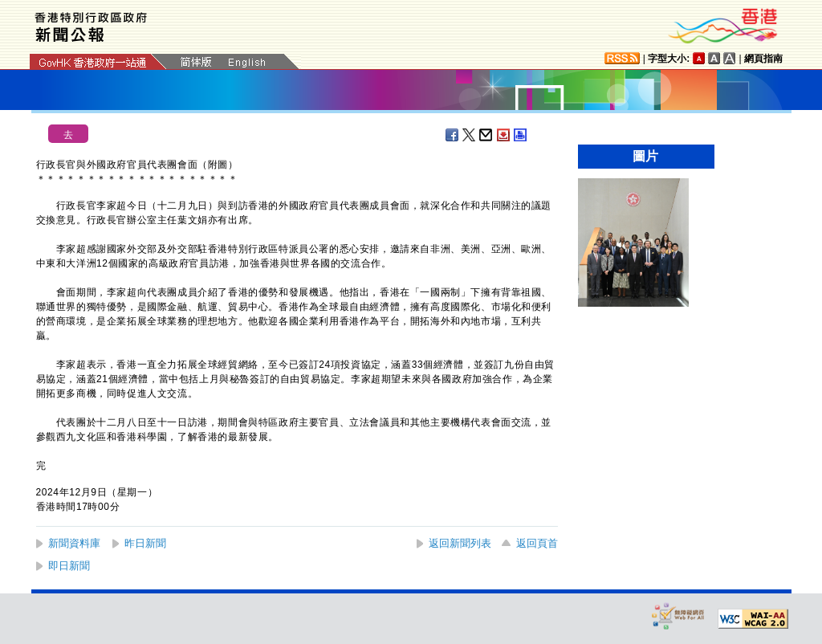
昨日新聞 (145, 543)
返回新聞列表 (460, 543)
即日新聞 (69, 566)
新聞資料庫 (74, 543)
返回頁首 (537, 543)
